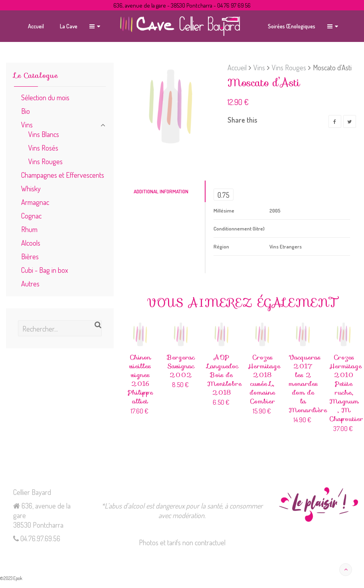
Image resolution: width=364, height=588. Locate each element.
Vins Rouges (289, 67)
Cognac (31, 216)
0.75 (224, 195)
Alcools (31, 243)
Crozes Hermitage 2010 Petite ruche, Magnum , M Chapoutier (346, 388)
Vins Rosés (43, 148)
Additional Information (161, 191)
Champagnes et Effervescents (63, 175)
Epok (18, 578)
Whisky (31, 188)
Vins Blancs (44, 134)
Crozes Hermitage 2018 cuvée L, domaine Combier (264, 379)
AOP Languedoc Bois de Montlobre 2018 (224, 375)
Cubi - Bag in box (45, 270)
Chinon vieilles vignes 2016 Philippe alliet (140, 379)
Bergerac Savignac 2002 (181, 366)
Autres (30, 283)
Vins (259, 67)
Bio (26, 111)
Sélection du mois (45, 97)
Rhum (29, 229)
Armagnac (35, 202)
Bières (30, 256)
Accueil (237, 67)
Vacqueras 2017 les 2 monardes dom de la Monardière (308, 384)
